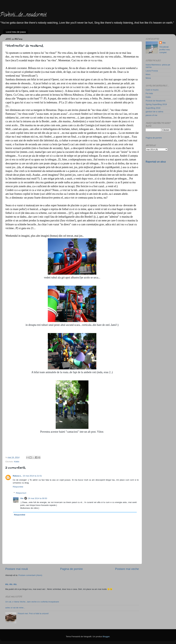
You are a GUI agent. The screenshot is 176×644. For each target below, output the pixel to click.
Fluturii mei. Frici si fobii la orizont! (33, 614)
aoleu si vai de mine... (15, 608)
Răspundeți (18, 487)
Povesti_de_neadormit (23, 15)
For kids (149, 93)
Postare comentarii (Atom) (30, 575)
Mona (148, 78)
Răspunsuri (21, 493)
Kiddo (17, 462)
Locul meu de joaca (16, 32)
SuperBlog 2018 (153, 108)
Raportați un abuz (156, 162)
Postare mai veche (127, 569)
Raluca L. (17, 476)
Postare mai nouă (17, 569)
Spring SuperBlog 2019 (156, 104)
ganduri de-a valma (154, 112)
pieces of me (151, 115)
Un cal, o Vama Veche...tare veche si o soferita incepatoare (32, 602)
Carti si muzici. (152, 90)
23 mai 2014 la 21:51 (32, 476)
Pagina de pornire (71, 569)
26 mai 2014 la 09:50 (37, 498)
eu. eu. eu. (11, 584)
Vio (22, 498)
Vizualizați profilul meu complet (165, 50)
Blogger (106, 637)
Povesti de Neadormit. (156, 101)
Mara (148, 74)
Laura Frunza (152, 71)
